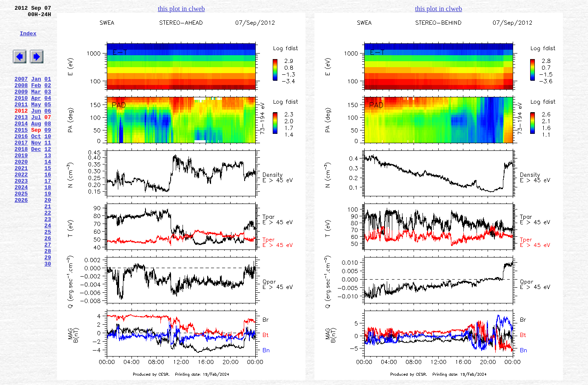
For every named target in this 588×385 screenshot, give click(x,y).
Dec (36, 176)
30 (48, 313)
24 (48, 267)
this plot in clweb (181, 9)
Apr (36, 114)
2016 (21, 160)
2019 (21, 183)
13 (48, 183)
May (36, 122)
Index (28, 40)
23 (48, 260)
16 (48, 206)
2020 (21, 191)
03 (48, 107)
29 (48, 306)
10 (48, 160)
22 (48, 252)
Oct (36, 160)
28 (48, 298)
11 (48, 168)
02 (48, 99)
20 (48, 237)
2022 (21, 206)
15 (48, 198)
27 (48, 290)
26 (48, 283)
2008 (21, 99)
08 (48, 145)
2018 (21, 176)
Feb (36, 99)
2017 (21, 168)
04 (48, 114)
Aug (36, 145)
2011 (21, 122)
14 (48, 191)
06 (48, 130)
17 (48, 214)
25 (48, 275)
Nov (36, 168)
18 (48, 221)
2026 (21, 237)
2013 (21, 137)
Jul (36, 137)
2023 (21, 214)
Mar (36, 107)
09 (48, 153)
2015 (21, 153)
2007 (21, 91)
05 (48, 122)
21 (48, 244)
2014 (21, 145)
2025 (21, 229)
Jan (36, 91)
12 (48, 176)
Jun (36, 130)
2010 (21, 114)
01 (48, 91)
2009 (21, 107)
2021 (21, 198)
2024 (21, 221)
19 (48, 229)
